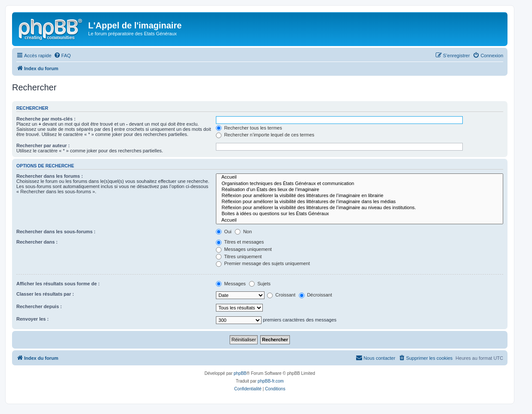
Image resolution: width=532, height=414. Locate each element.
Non (243, 232)
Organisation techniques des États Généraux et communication (360, 184)
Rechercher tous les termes (249, 128)
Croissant (281, 295)
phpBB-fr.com (271, 381)
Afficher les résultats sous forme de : (58, 284)
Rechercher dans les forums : (50, 176)
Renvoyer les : (32, 319)
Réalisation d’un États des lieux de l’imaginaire (360, 190)
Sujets (260, 284)
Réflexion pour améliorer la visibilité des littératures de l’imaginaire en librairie (360, 196)
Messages (231, 284)
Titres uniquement (239, 256)
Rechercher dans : (37, 242)
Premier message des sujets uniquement (263, 263)
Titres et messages (240, 242)
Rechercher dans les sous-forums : (56, 232)
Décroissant (315, 295)
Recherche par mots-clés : (46, 119)
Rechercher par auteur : (43, 145)
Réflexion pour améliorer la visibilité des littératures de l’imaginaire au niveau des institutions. (360, 208)
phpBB (240, 373)
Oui (224, 232)
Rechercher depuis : (39, 306)
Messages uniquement (244, 249)
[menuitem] (62, 56)
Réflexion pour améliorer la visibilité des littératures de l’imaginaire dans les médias (360, 202)
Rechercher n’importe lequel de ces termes (265, 135)
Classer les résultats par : (45, 294)
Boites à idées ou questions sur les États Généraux (360, 214)
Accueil (360, 177)
